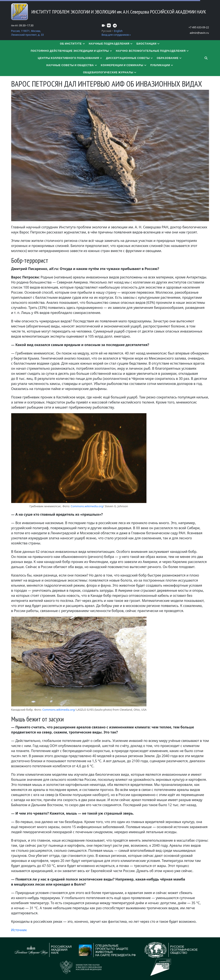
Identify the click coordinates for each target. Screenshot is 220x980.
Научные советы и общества (72, 65)
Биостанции (148, 44)
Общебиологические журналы (110, 72)
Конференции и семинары (124, 65)
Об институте (73, 44)
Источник (19, 930)
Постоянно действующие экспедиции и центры (72, 51)
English (118, 31)
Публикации (162, 65)
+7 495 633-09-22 (199, 27)
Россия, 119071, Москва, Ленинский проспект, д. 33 (27, 33)
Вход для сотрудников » (116, 35)
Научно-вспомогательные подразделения (152, 51)
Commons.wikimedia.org (87, 506)
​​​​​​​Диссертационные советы (130, 58)
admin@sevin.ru (199, 33)
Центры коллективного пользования (70, 58)
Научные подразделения (111, 44)
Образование (169, 58)
